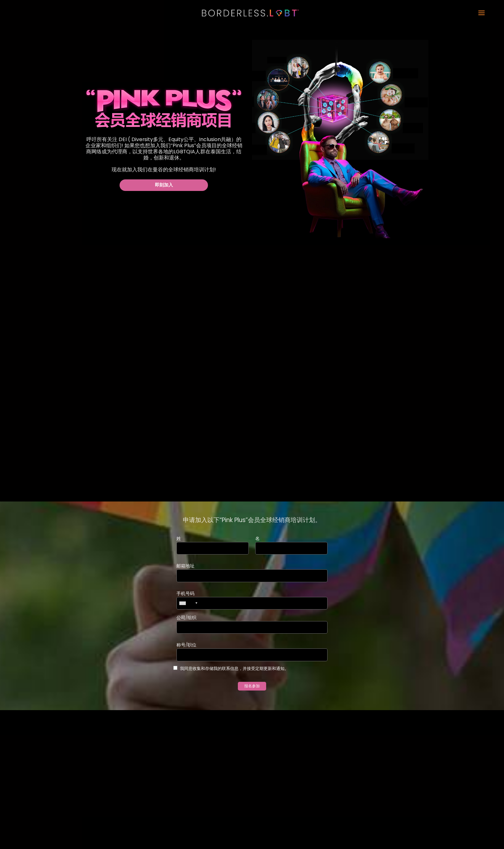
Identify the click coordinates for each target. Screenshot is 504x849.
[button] (397, 13)
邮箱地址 (185, 566)
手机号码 (185, 594)
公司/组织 (186, 618)
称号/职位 (186, 646)
